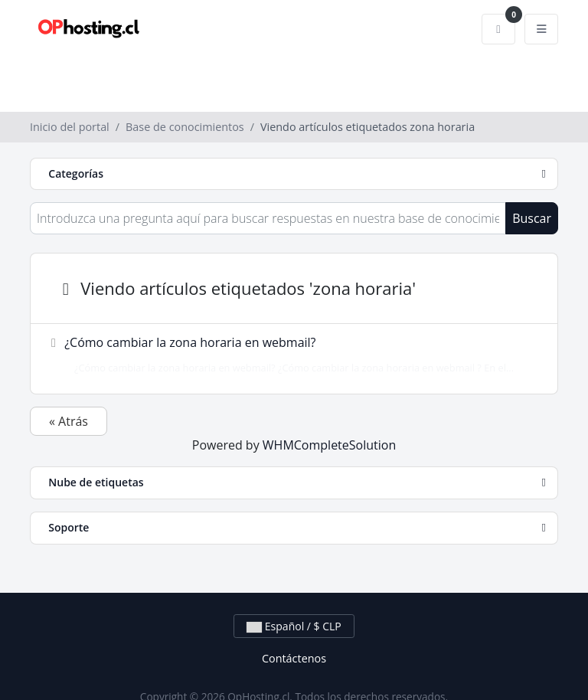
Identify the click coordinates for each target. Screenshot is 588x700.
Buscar (532, 218)
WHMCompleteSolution (329, 445)
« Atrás (69, 421)
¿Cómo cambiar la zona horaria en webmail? (289, 355)
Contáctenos (294, 658)
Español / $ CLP (294, 626)
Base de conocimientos (185, 127)
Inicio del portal (70, 127)
